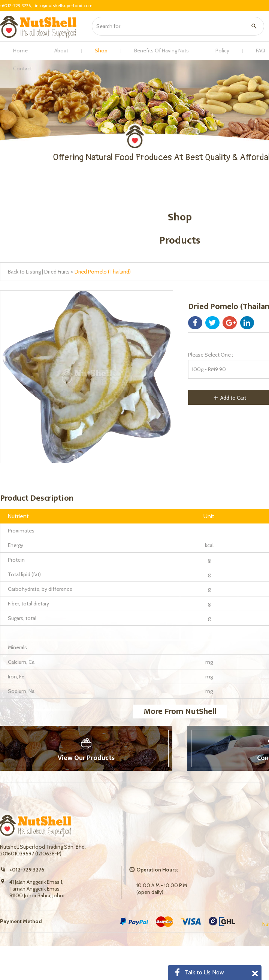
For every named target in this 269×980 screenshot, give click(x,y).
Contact (22, 68)
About (61, 51)
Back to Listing (24, 272)
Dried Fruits (57, 272)
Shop (101, 51)
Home (20, 51)
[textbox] (176, 26)
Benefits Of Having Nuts (161, 51)
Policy (222, 51)
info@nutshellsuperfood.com (64, 5)
